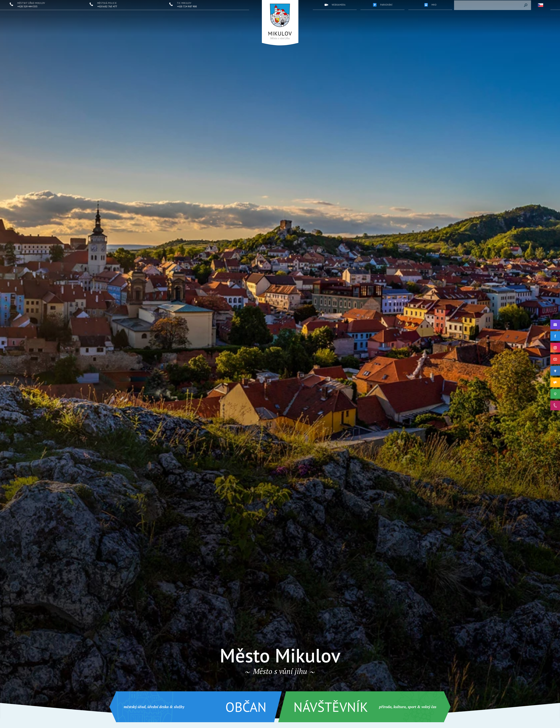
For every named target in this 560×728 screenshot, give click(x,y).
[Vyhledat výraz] (526, 5)
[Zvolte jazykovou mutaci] (541, 5)
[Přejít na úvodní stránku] (280, 22)
